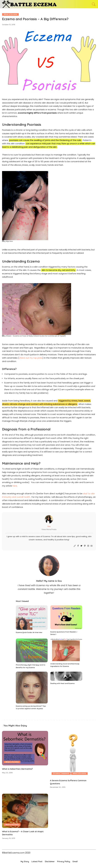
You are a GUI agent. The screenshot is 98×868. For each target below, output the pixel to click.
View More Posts (49, 529)
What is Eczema (10, 14)
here (15, 486)
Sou (49, 526)
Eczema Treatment (61, 773)
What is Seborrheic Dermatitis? (18, 769)
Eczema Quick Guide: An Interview (29, 633)
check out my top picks (31, 358)
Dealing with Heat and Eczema (62, 684)
